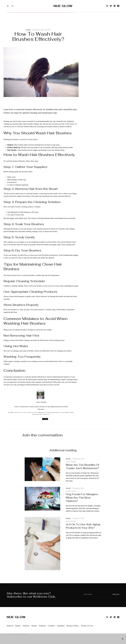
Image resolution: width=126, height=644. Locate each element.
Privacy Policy (73, 626)
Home (18, 626)
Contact (51, 626)
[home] (63, 6)
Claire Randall (41, 402)
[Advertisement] (41, 23)
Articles (26, 626)
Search (10, 626)
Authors (42, 626)
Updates (61, 626)
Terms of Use (87, 626)
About (34, 626)
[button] (8, 6)
